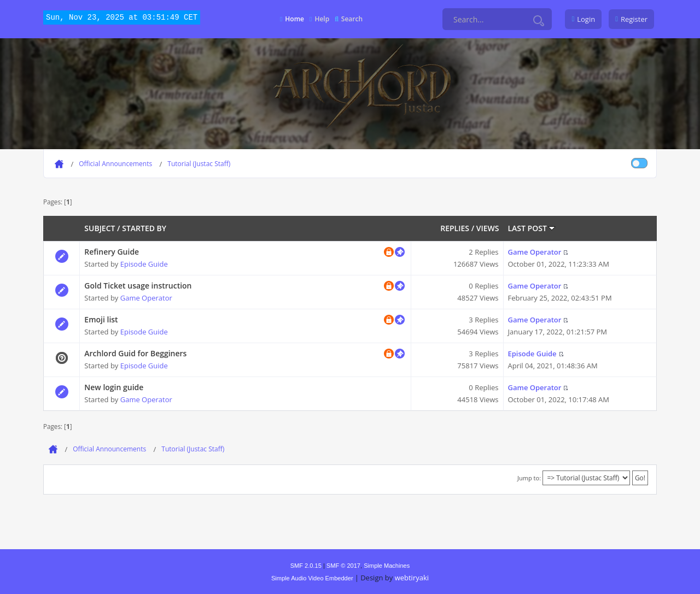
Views (488, 228)
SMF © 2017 (343, 566)
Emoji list (101, 319)
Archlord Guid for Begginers (135, 353)
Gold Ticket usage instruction (138, 286)
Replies (455, 228)
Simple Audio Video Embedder (312, 578)
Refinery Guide (112, 252)
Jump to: (529, 478)
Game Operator (535, 252)
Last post (532, 228)
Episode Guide (144, 264)
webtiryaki (412, 578)
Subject (100, 228)
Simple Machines (387, 566)
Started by (144, 228)
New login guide (114, 387)
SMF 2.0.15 (306, 566)
